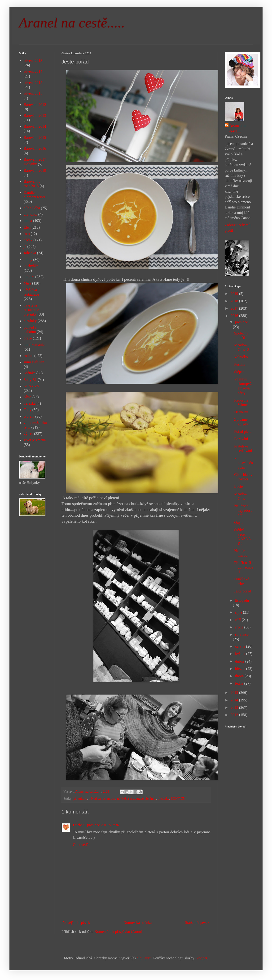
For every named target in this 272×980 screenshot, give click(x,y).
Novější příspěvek (76, 923)
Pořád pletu (243, 431)
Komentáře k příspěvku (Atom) (118, 932)
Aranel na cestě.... (237, 128)
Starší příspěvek (197, 923)
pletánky (164, 799)
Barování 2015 (35, 138)
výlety (28, 434)
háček (28, 240)
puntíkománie (34, 345)
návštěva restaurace (102, 799)
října (239, 612)
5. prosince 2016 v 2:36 (101, 825)
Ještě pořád (243, 591)
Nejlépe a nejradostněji (243, 510)
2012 (235, 715)
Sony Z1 (30, 380)
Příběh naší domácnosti (244, 567)
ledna (240, 683)
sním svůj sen (34, 362)
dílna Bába (32, 208)
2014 (235, 700)
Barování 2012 (35, 105)
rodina (29, 356)
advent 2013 (33, 61)
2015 (235, 693)
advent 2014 (33, 71)
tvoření (29, 416)
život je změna (35, 440)
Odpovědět (81, 845)
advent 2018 (33, 93)
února (240, 676)
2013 (235, 707)
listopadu (242, 600)
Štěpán (239, 372)
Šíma (28, 397)
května (241, 654)
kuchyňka (31, 266)
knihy (28, 260)
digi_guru (144, 958)
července (242, 635)
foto (27, 234)
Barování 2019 (35, 170)
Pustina (240, 364)
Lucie (77, 825)
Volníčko (241, 357)
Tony (28, 410)
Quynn (239, 522)
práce (28, 338)
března (241, 669)
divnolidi (31, 214)
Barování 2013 (35, 115)
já (75, 799)
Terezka (30, 403)
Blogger (201, 958)
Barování (241, 439)
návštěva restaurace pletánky (136, 799)
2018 (235, 301)
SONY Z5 (178, 799)
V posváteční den (243, 463)
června (241, 646)
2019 (235, 294)
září (238, 620)
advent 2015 (33, 83)
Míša (27, 283)
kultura (82, 799)
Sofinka (30, 373)
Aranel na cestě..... (72, 23)
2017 (235, 308)
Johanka (30, 253)
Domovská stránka (138, 923)
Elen (27, 227)
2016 (235, 316)
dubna (240, 661)
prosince (241, 322)
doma (28, 221)
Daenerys (241, 412)
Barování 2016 (35, 148)
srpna (240, 627)
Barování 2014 (35, 126)
